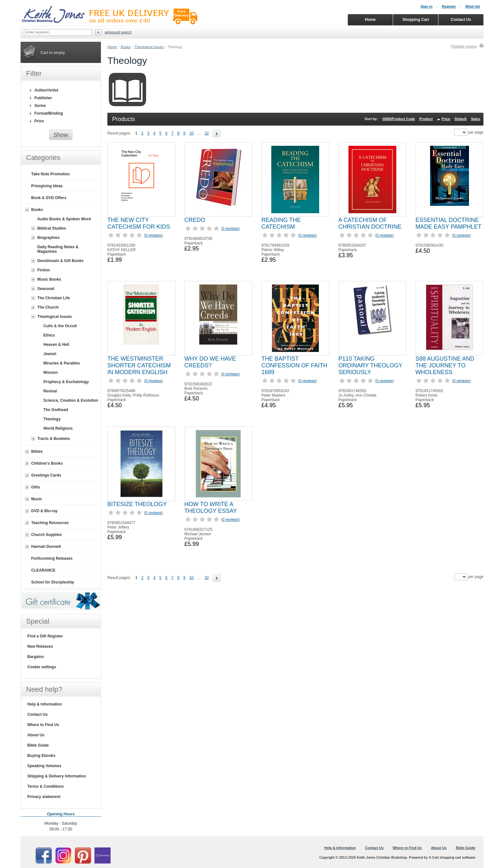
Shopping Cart (416, 20)
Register (449, 6)
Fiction (44, 270)
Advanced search (118, 32)
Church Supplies (46, 535)
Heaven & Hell (56, 345)
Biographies (48, 238)
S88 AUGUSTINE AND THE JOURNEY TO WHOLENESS (445, 365)
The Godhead (56, 410)
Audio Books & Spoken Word (64, 219)
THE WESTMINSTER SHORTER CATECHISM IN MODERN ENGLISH (139, 365)
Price (446, 119)
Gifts (36, 487)
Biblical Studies (52, 228)
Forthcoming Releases (52, 558)
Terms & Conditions (45, 786)
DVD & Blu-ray (44, 511)
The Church (48, 307)
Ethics (49, 335)
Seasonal (46, 289)
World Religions (58, 428)
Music (37, 499)
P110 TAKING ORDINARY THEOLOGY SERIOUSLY (370, 365)
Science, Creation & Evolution (71, 400)
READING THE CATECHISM (281, 223)
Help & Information (45, 704)
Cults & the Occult (60, 326)
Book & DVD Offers (49, 198)
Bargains (36, 657)
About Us (36, 735)
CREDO (195, 220)
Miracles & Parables (62, 363)
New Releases (40, 646)
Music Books (49, 279)
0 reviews (153, 235)
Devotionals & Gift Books (60, 261)
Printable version (464, 46)
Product (426, 119)
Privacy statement (44, 797)
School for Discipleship (53, 582)
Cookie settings (42, 667)
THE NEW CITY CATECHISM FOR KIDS (139, 223)
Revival (50, 391)
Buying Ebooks (41, 756)
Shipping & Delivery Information (57, 776)
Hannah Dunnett (46, 547)
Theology (52, 419)
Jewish (50, 354)
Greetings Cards (46, 475)
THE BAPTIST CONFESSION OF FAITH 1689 (294, 365)
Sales (476, 119)
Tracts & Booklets (54, 439)
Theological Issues (149, 47)
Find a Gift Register (45, 636)
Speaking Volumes (44, 766)
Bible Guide (38, 745)
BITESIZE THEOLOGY (137, 504)
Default (460, 119)
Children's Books (47, 463)
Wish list (473, 6)
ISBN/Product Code (399, 119)
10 (191, 133)
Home (112, 47)
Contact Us (37, 715)
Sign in (426, 6)
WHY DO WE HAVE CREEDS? (210, 362)
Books (126, 47)
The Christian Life (54, 298)
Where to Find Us (43, 725)
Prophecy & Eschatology (66, 382)
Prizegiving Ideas (47, 186)
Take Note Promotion (50, 174)
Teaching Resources (50, 523)
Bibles (37, 452)
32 (207, 133)
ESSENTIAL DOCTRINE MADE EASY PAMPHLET (448, 223)
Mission (51, 373)
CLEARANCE (43, 570)
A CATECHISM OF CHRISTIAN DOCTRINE (370, 223)
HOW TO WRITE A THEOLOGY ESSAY (211, 508)
